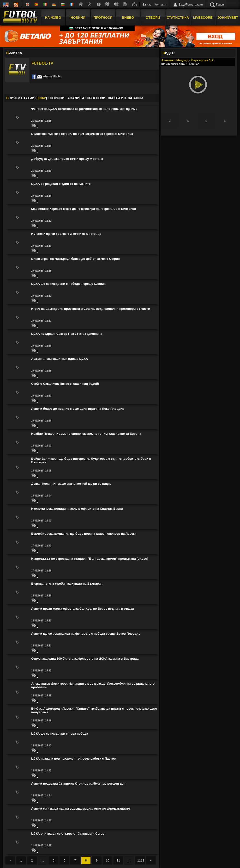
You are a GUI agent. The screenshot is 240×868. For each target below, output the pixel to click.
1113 (141, 860)
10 (108, 860)
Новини (78, 18)
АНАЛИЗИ (75, 98)
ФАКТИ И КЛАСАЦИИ (126, 98)
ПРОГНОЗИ (96, 98)
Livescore (203, 18)
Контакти (161, 5)
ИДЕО (168, 53)
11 (118, 860)
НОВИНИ (57, 98)
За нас (147, 5)
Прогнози (103, 18)
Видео (128, 18)
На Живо (53, 18)
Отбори (153, 18)
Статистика (178, 18)
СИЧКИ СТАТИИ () (27, 98)
